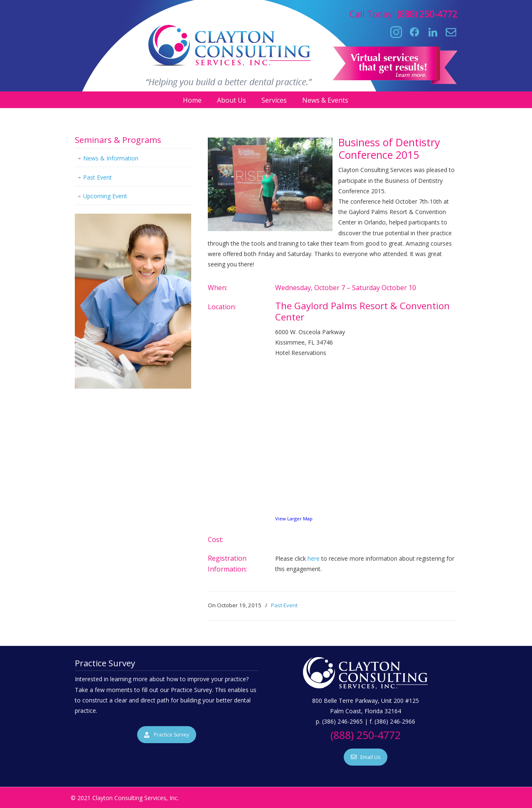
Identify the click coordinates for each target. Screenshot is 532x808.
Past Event (284, 605)
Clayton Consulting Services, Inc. (266, 42)
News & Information (111, 158)
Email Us (366, 757)
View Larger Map (294, 519)
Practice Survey (167, 735)
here (314, 558)
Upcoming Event (105, 196)
